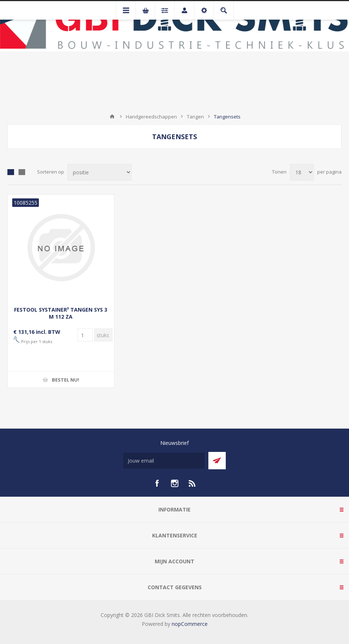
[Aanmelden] (164, 461)
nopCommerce (190, 624)
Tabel (11, 172)
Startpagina (112, 117)
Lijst (22, 172)
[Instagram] (175, 483)
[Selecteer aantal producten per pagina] (302, 172)
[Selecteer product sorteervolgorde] (100, 172)
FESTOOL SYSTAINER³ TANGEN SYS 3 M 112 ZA (61, 313)
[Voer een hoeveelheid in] (85, 335)
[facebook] (157, 483)
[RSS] (192, 483)
